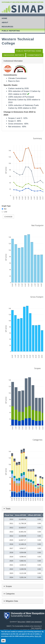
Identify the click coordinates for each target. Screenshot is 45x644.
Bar (5, 209)
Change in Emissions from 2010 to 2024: (20, 113)
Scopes (9, 586)
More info (38, 638)
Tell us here (21, 622)
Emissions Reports (14, 55)
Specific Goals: (11, 85)
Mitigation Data (12, 601)
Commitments (35, 55)
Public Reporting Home (29, 51)
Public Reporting (11, 31)
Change (8, 217)
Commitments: (10, 75)
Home (4, 18)
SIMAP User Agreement (34, 622)
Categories (10, 594)
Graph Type (6, 206)
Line (6, 212)
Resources (7, 27)
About (5, 22)
